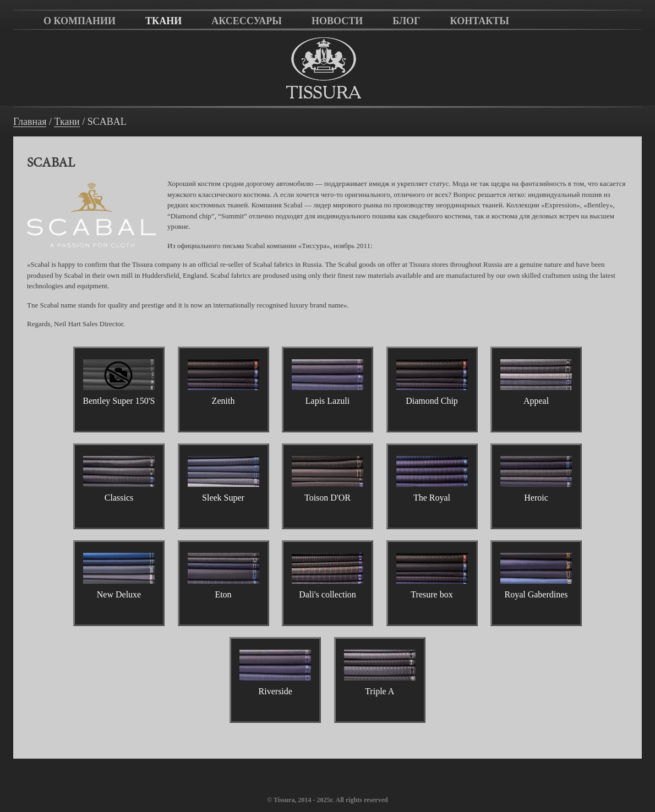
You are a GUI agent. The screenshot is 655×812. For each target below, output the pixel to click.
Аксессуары (247, 21)
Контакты (480, 21)
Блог (406, 21)
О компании (80, 21)
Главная (30, 122)
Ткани (163, 21)
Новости (337, 21)
